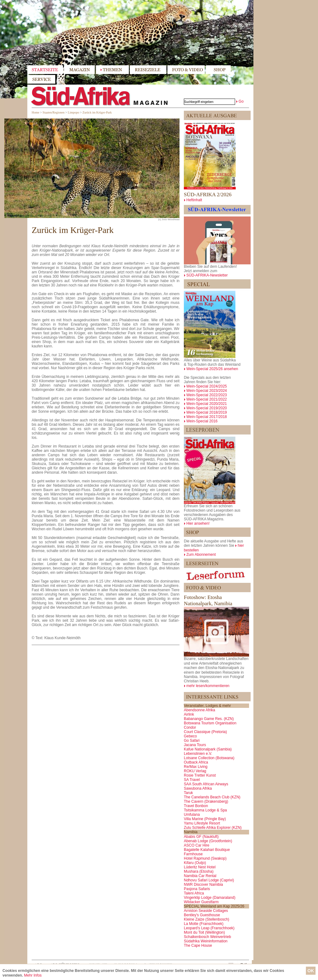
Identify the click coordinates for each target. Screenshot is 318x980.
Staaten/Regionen (54, 112)
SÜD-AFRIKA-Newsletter (207, 275)
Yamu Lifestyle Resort (202, 823)
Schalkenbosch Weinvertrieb (207, 937)
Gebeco (190, 736)
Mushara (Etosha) (199, 871)
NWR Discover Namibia (203, 885)
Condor (190, 727)
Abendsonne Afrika (200, 710)
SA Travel (192, 780)
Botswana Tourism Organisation (210, 723)
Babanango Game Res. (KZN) (209, 719)
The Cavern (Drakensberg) (206, 801)
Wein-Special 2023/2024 (207, 391)
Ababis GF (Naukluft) (201, 837)
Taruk (188, 793)
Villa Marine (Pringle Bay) (205, 819)
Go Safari (192, 741)
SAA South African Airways (206, 784)
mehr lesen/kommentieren (208, 686)
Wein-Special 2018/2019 (207, 412)
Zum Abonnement (201, 555)
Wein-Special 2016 (202, 421)
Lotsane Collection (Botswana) (209, 758)
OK (311, 971)
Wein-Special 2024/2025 (207, 386)
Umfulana (192, 815)
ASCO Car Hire (197, 845)
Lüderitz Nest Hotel (200, 867)
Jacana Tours (195, 745)
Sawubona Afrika (198, 788)
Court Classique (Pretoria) (205, 732)
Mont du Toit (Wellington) (204, 932)
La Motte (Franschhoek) (204, 924)
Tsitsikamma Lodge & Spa (205, 810)
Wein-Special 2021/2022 (207, 399)
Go (241, 101)
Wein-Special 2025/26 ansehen (212, 369)
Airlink (189, 714)
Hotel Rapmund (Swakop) (205, 858)
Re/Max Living (196, 767)
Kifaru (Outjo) (195, 863)
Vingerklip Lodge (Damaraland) (210, 898)
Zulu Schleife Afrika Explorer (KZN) (213, 828)
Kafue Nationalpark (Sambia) (208, 749)
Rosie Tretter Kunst (200, 775)
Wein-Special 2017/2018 (207, 417)
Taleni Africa (194, 893)
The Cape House (198, 945)
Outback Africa (196, 762)
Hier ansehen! (198, 523)
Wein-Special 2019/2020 (207, 408)
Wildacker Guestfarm (201, 902)
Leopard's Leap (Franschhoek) (209, 928)
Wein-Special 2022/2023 (207, 395)
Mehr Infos (33, 975)
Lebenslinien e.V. (198, 754)
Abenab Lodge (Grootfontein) (208, 841)
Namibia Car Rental (200, 876)
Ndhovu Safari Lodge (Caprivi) (209, 880)
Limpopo (73, 112)
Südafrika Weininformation (206, 941)
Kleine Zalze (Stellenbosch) (207, 919)
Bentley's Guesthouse (202, 915)
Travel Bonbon (196, 806)
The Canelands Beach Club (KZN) (212, 797)
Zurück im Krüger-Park (97, 112)
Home (35, 112)
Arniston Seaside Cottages (206, 911)
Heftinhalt (194, 200)
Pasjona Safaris (197, 889)
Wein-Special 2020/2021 (207, 404)
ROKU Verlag (195, 771)
